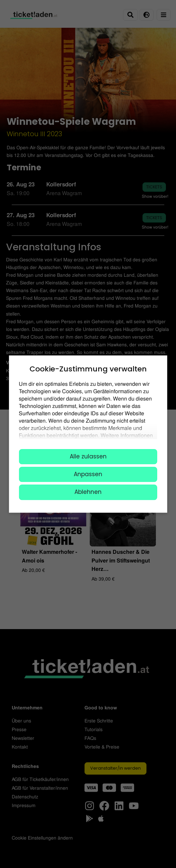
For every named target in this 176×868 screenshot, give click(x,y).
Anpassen (88, 474)
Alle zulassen (88, 456)
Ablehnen (88, 492)
